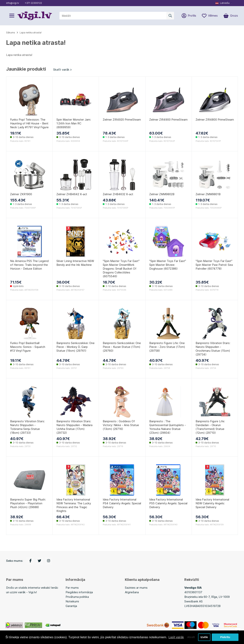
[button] (224, 3)
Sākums (11, 33)
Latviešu (222, 3)
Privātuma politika (77, 597)
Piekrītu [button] (225, 636)
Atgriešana (132, 592)
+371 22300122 (33, 3)
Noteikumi (72, 601)
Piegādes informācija (79, 592)
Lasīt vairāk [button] (14, 638)
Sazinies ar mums (136, 588)
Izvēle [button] (204, 636)
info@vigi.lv (13, 3)
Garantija (71, 606)
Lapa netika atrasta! (31, 33)
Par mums (72, 588)
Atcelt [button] (190, 636)
